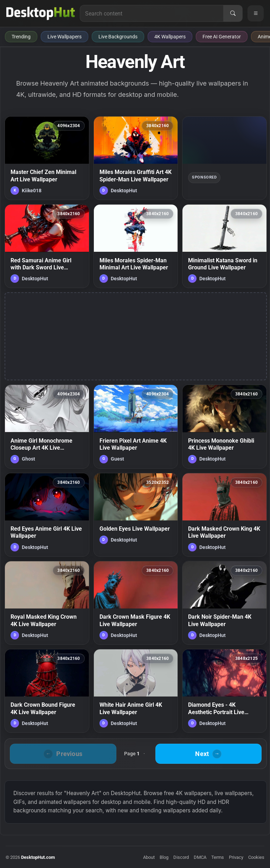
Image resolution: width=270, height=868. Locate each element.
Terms (218, 857)
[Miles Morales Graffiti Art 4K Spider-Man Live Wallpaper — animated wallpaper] (136, 158)
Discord (181, 857)
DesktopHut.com (38, 857)
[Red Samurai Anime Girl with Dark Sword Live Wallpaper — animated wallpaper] (47, 246)
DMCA (200, 857)
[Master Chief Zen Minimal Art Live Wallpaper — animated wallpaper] (47, 158)
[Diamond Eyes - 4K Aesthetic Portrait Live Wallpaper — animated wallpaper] (224, 691)
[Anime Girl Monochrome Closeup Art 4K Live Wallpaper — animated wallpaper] (47, 426)
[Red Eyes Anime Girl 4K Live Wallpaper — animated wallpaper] (47, 515)
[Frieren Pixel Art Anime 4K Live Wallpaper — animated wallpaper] (136, 426)
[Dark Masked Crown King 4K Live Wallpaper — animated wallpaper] (224, 515)
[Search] (233, 13)
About (149, 857)
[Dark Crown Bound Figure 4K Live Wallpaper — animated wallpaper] (47, 691)
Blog (164, 857)
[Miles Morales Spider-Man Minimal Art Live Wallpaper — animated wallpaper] (136, 246)
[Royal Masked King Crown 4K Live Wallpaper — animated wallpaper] (47, 603)
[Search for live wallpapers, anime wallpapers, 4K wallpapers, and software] (152, 13)
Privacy (236, 857)
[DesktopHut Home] (41, 13)
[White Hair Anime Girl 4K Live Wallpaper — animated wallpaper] (136, 691)
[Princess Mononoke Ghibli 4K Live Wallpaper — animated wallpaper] (224, 426)
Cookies (256, 857)
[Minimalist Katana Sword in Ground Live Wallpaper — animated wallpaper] (224, 246)
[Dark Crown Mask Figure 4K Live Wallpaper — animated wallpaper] (136, 603)
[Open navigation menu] (256, 13)
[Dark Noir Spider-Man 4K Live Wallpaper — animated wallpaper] (224, 603)
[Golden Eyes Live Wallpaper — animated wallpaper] (136, 515)
